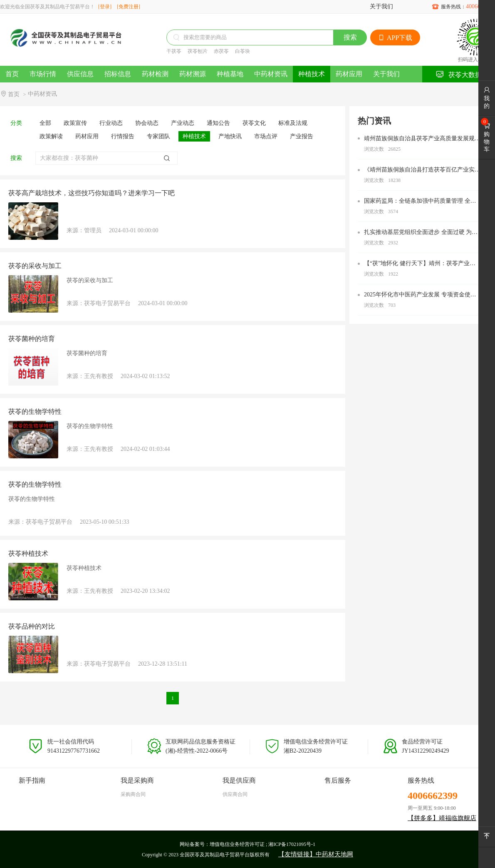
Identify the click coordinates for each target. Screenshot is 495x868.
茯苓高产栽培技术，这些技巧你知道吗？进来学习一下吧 (92, 193)
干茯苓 (174, 51)
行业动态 (111, 123)
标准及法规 (293, 123)
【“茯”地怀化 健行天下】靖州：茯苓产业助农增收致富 (420, 264)
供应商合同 (235, 794)
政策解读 (51, 136)
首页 (12, 74)
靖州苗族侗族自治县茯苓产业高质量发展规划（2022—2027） (422, 139)
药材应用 (349, 74)
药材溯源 (193, 74)
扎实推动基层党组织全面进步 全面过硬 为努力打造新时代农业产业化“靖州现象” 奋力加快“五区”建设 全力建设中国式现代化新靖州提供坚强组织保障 (421, 233)
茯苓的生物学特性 (35, 412)
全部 (45, 123)
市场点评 (266, 136)
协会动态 (147, 123)
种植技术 (312, 74)
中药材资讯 (271, 74)
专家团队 (158, 136)
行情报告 (123, 136)
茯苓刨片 (198, 51)
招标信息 (118, 74)
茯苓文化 (254, 123)
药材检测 (155, 74)
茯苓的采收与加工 (35, 266)
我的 (487, 98)
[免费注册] (129, 7)
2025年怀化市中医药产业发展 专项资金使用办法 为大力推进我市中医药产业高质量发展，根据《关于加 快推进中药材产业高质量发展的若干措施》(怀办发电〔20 (420, 295)
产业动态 (183, 123)
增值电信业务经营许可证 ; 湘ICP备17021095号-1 (262, 844)
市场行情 (43, 74)
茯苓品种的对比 (32, 626)
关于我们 (381, 6)
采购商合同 (133, 794)
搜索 (350, 37)
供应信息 (80, 74)
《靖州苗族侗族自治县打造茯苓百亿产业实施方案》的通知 (422, 170)
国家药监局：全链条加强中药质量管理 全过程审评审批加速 (420, 201)
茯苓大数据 (459, 74)
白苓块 (243, 51)
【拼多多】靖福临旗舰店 (442, 818)
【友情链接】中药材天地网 (316, 854)
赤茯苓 (221, 51)
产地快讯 (230, 136)
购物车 (487, 137)
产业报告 (302, 136)
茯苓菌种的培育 (32, 339)
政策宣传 (75, 123)
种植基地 (230, 74)
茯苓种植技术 (28, 553)
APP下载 (395, 38)
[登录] (105, 7)
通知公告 (218, 123)
